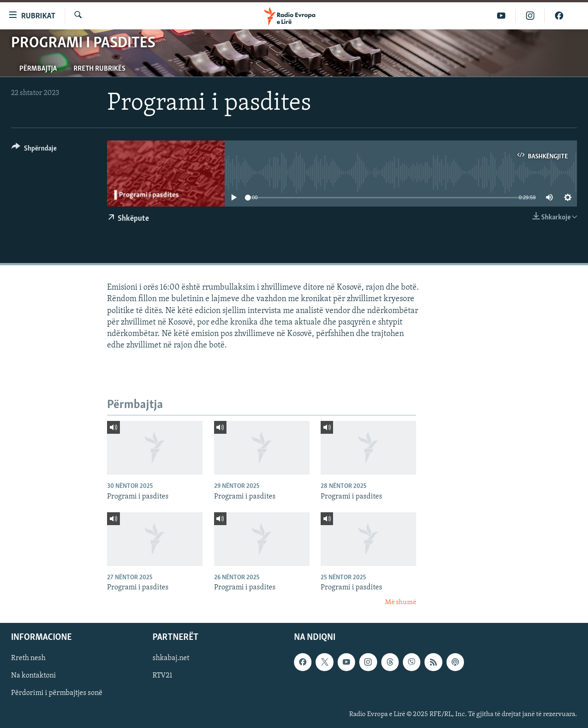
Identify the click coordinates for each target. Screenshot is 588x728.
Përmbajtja (38, 69)
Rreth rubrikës (99, 69)
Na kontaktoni (34, 676)
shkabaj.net (171, 658)
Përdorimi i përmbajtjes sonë (57, 694)
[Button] (34, 150)
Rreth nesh (28, 658)
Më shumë (401, 602)
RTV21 (162, 676)
